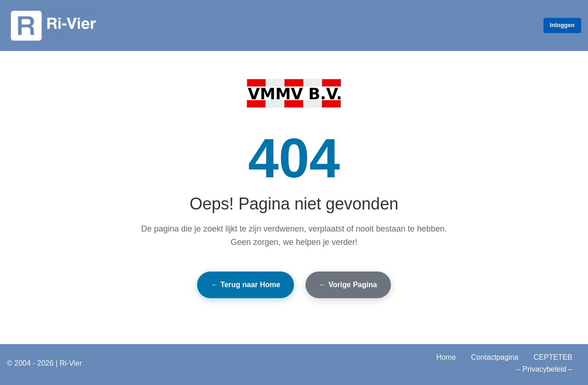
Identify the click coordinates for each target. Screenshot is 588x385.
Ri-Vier (71, 363)
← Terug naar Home (246, 285)
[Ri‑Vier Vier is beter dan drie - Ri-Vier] (53, 25)
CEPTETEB (553, 357)
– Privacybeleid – (544, 369)
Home (446, 357)
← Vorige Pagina (348, 285)
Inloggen (562, 25)
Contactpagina (495, 357)
